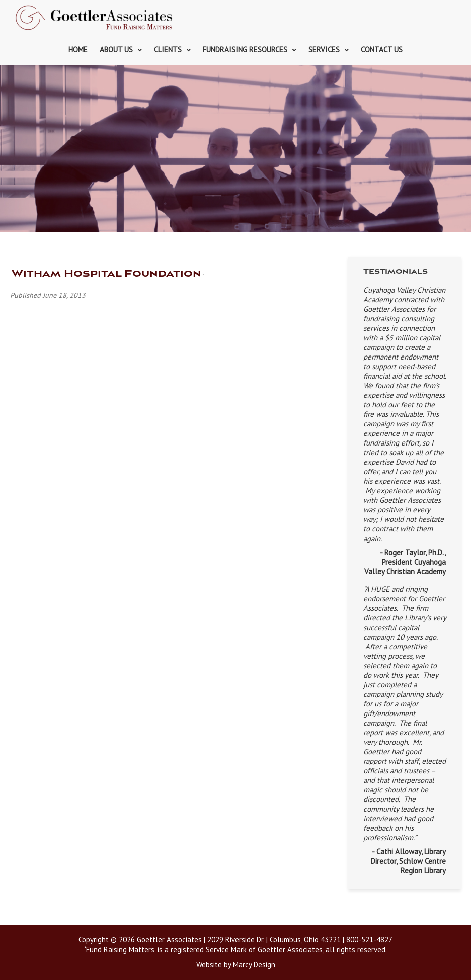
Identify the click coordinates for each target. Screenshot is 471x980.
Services (324, 50)
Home (78, 50)
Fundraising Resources (245, 50)
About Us (116, 50)
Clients (168, 50)
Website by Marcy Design (236, 965)
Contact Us (382, 50)
